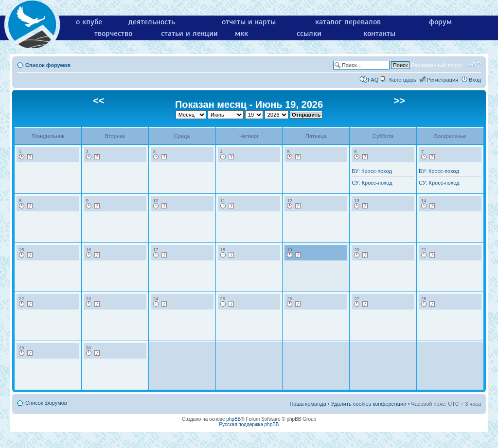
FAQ (373, 80)
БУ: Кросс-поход (372, 171)
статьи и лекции (189, 34)
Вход (475, 80)
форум (440, 22)
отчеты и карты (249, 22)
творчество (113, 34)
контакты (379, 34)
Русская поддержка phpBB (249, 424)
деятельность (152, 22)
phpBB (233, 419)
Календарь (403, 80)
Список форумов (48, 65)
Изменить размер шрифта (474, 65)
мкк (241, 34)
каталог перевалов (348, 22)
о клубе (89, 22)
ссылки (309, 34)
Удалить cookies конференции (369, 404)
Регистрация (443, 80)
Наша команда (308, 404)
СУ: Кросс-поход (372, 183)
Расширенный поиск (436, 65)
